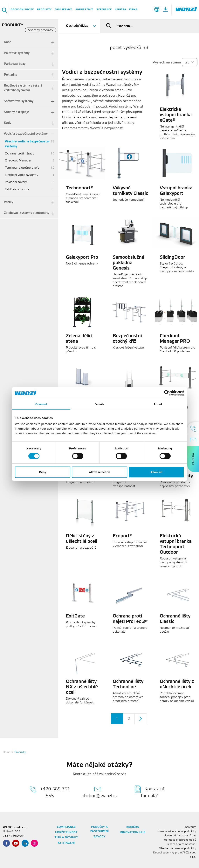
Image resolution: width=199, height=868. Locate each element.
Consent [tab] (41, 404)
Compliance (66, 827)
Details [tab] (99, 404)
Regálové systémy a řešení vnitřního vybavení (23, 88)
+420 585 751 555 (50, 792)
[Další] (141, 719)
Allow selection (99, 472)
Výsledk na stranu (167, 62)
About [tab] (158, 404)
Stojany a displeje (16, 112)
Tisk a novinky (66, 838)
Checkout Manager (18, 161)
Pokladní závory (16, 182)
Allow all (156, 472)
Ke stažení (66, 843)
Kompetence (84, 9)
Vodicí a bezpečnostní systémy (26, 134)
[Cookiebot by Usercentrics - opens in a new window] (167, 393)
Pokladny (10, 75)
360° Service (64, 9)
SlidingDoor (172, 258)
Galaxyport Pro (82, 258)
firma (133, 9)
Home (7, 752)
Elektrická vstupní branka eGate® (176, 115)
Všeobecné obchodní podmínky (177, 831)
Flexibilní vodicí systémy (21, 175)
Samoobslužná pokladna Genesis (128, 263)
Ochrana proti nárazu (20, 154)
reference (104, 9)
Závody (99, 837)
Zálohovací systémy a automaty (27, 213)
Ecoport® (123, 536)
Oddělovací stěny (17, 189)
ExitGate (75, 616)
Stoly (8, 123)
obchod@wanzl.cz (100, 792)
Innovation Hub (133, 832)
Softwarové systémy (19, 101)
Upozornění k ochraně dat (180, 836)
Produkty (44, 9)
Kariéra (120, 9)
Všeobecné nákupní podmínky (178, 848)
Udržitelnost (66, 832)
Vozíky (9, 202)
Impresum (190, 827)
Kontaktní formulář (149, 792)
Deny (43, 472)
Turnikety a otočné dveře (22, 168)
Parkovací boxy (15, 64)
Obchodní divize (22, 9)
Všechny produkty (41, 30)
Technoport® (80, 188)
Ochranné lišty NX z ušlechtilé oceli (82, 687)
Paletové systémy (17, 53)
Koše (7, 42)
